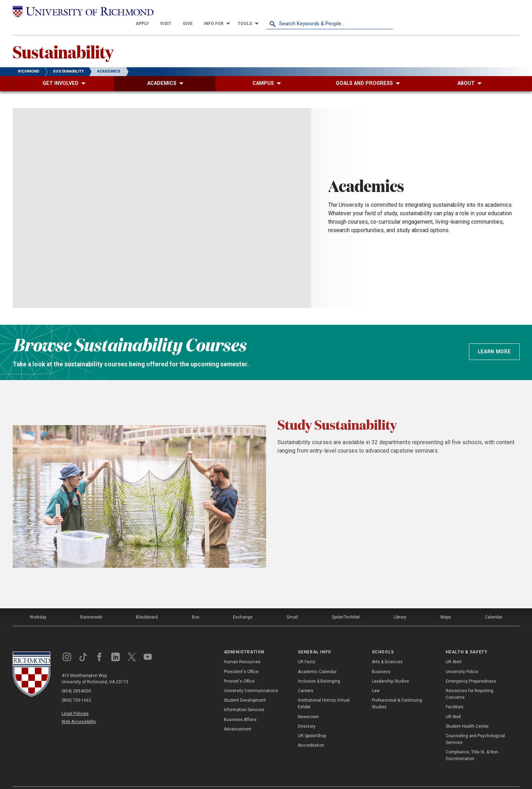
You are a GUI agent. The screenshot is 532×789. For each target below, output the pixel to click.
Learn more (494, 339)
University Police (462, 659)
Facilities (455, 695)
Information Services (244, 697)
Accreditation (311, 733)
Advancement (238, 716)
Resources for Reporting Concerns (470, 682)
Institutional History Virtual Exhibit (324, 691)
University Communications (251, 678)
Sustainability (63, 39)
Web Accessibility (79, 709)
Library (400, 605)
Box (196, 605)
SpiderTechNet (346, 605)
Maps (446, 605)
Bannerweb (91, 605)
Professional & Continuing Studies (397, 691)
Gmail (292, 605)
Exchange (243, 605)
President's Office (241, 659)
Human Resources (242, 650)
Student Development (245, 688)
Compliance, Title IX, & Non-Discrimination (472, 743)
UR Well (453, 704)
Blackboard (147, 605)
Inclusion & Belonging (319, 669)
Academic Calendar (317, 659)
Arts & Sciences (387, 650)
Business (381, 659)
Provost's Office (239, 669)
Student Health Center (467, 714)
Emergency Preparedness (471, 669)
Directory (307, 714)
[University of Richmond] (76, 11)
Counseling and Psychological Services (475, 727)
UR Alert (454, 650)
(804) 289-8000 (76, 679)
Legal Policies (75, 701)
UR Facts (307, 650)
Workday (38, 605)
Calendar (494, 605)
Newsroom (308, 704)
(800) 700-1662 (76, 688)
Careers (306, 678)
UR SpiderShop (312, 723)
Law (376, 678)
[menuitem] (269, 11)
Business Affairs (240, 707)
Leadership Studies (390, 669)
